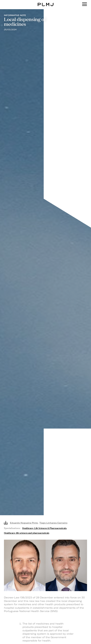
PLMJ (45, 2)
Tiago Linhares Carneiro (53, 523)
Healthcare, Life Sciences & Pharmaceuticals (44, 528)
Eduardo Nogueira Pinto (24, 523)
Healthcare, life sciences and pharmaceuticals (27, 533)
